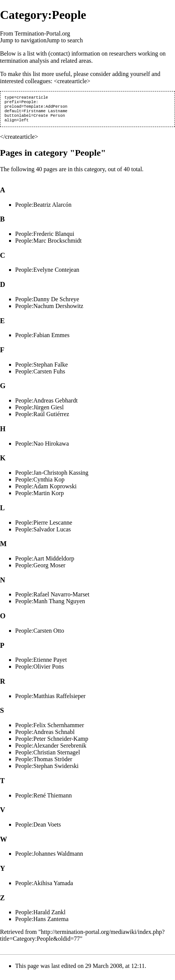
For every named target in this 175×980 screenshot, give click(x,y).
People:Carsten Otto (40, 635)
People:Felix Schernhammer (50, 730)
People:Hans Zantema (42, 923)
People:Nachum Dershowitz (49, 310)
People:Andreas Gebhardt (46, 405)
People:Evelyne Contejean (47, 274)
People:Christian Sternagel (48, 757)
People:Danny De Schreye (47, 304)
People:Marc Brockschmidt (48, 245)
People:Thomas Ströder (44, 764)
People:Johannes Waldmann (49, 858)
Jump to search (65, 40)
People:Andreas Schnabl (45, 736)
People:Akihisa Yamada (44, 888)
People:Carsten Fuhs (40, 376)
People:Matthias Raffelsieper (50, 701)
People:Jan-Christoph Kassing (52, 477)
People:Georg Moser (40, 570)
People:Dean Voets (38, 829)
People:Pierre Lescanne (44, 527)
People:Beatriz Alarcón (43, 209)
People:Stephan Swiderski (47, 770)
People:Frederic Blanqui (45, 238)
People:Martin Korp (39, 498)
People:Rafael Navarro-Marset (52, 599)
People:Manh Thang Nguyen (50, 606)
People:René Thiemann (43, 800)
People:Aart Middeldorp (45, 563)
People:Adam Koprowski (46, 491)
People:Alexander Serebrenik (51, 750)
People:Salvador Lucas (43, 534)
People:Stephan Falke (41, 369)
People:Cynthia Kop (40, 484)
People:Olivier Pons (39, 671)
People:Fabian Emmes (42, 340)
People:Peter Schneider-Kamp (52, 743)
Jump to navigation (23, 40)
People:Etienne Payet (41, 664)
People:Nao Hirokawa (42, 448)
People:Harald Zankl (40, 917)
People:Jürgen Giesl (39, 412)
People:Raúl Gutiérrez (42, 419)
